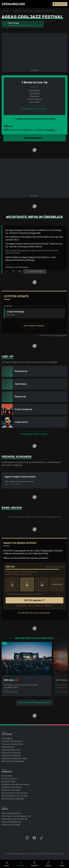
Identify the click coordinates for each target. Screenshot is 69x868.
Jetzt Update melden (58, 335)
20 (27, 584)
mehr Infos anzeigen (35, 272)
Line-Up (8, 357)
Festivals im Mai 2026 (11, 750)
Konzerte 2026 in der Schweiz (15, 796)
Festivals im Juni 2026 (11, 753)
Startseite (7, 11)
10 (12, 584)
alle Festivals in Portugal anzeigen (34, 703)
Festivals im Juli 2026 (11, 756)
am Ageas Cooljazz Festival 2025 (33, 257)
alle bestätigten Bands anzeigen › (34, 109)
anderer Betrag (57, 584)
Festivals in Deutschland (12, 744)
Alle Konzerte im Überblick (13, 799)
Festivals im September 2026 (14, 759)
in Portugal (31, 233)
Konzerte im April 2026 (11, 787)
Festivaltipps (7, 738)
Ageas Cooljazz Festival (45, 11)
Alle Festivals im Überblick (13, 761)
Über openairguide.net (11, 813)
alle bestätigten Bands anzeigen (34, 434)
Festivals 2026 (8, 747)
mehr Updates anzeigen (34, 326)
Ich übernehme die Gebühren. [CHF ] (25, 594)
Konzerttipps (7, 776)
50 (42, 584)
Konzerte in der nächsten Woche (16, 784)
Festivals (18, 11)
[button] (34, 138)
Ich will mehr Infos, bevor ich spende (34, 613)
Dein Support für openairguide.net (16, 816)
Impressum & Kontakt (11, 825)
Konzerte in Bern (9, 782)
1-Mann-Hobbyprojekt (43, 551)
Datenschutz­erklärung (11, 822)
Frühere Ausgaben (17, 457)
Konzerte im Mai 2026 (11, 790)
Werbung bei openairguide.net (14, 819)
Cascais (50, 130)
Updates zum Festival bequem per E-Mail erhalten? (36, 119)
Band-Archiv (12, 508)
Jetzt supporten (60, 4)
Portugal (28, 11)
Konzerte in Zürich (9, 779)
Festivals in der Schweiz (12, 741)
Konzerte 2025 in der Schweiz (15, 793)
